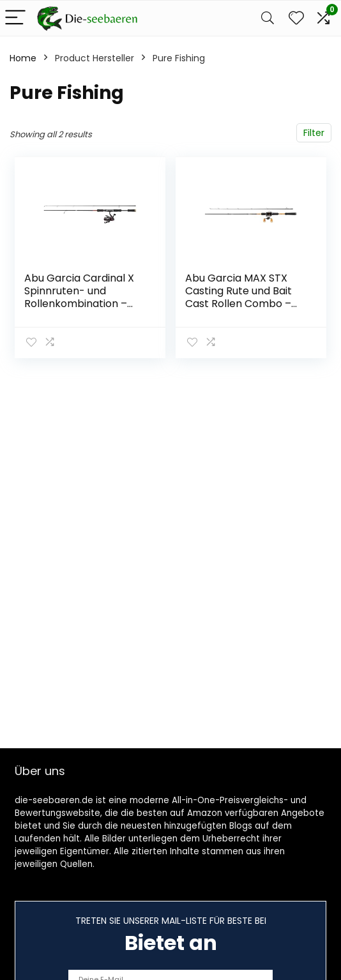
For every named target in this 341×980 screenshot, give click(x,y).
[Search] (268, 18)
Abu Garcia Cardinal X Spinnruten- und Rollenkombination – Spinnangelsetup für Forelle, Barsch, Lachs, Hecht (79, 310)
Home (23, 58)
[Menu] (15, 18)
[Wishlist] (296, 18)
